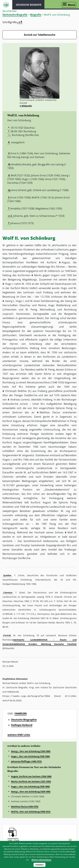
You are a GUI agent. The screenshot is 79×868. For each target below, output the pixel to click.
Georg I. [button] (10, 301)
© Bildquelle (26, 106)
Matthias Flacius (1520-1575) (25, 806)
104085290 (20, 713)
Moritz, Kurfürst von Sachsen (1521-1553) (31, 781)
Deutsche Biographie (24, 720)
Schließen (39, 865)
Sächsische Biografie (15, 15)
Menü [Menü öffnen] (71, 5)
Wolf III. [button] (72, 532)
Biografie (36, 15)
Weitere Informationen (41, 860)
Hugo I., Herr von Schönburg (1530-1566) (30, 756)
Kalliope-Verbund (22, 725)
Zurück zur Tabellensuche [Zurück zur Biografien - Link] (40, 35)
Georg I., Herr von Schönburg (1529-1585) (31, 751)
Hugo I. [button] (9, 284)
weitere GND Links (19, 735)
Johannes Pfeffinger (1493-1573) (26, 761)
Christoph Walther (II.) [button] (18, 391)
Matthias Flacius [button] (50, 412)
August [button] (66, 262)
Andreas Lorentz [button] (20, 400)
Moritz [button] (38, 275)
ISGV (6, 5)
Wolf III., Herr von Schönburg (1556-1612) (31, 811)
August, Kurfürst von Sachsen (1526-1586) (31, 776)
